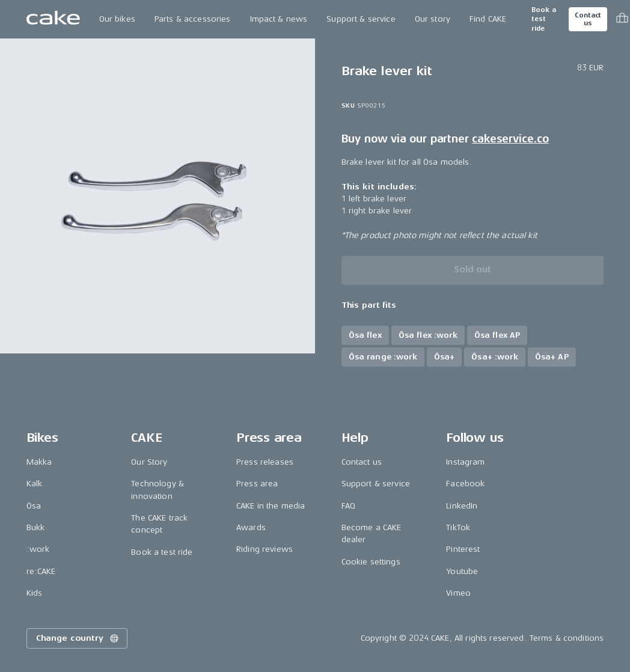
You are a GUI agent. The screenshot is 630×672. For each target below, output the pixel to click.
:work (38, 549)
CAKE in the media (271, 506)
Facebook (465, 484)
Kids (35, 593)
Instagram (465, 462)
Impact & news (279, 19)
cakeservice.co (510, 139)
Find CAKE (488, 19)
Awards (251, 527)
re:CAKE (41, 571)
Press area (257, 484)
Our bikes (117, 19)
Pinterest (463, 549)
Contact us (588, 19)
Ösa (34, 506)
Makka (39, 462)
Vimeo (458, 593)
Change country (78, 638)
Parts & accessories (193, 19)
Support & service (361, 19)
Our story (433, 19)
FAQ (348, 506)
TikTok (458, 527)
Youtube (462, 571)
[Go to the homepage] (53, 19)
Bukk (36, 527)
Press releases (265, 462)
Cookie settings (371, 562)
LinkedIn (462, 506)
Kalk (35, 484)
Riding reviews (265, 549)
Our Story (149, 462)
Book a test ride (544, 19)
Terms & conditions (567, 638)
